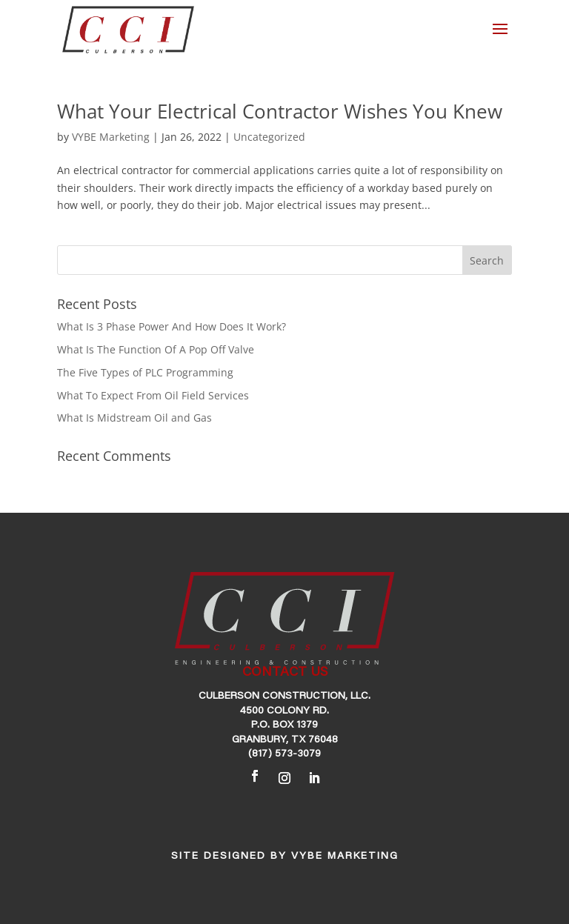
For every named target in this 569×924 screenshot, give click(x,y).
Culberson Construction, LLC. (284, 697)
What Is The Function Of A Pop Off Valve (156, 349)
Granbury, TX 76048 (285, 740)
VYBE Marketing (111, 137)
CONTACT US (285, 673)
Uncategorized (269, 137)
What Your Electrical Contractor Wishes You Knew (280, 111)
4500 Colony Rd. (284, 711)
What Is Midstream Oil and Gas (134, 418)
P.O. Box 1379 (284, 725)
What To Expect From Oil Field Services (153, 395)
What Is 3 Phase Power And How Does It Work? (172, 326)
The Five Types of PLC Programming (145, 372)
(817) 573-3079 (284, 754)
